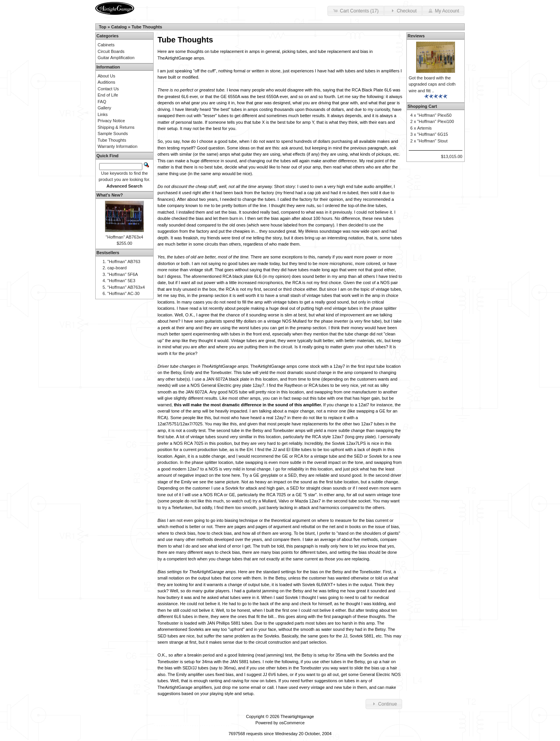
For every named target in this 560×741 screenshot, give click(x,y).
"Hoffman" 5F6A (123, 274)
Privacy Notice (111, 121)
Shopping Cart (422, 106)
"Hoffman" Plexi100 (436, 121)
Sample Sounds (113, 133)
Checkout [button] (403, 11)
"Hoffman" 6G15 (433, 134)
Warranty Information (117, 146)
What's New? (110, 195)
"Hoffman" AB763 (124, 262)
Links (103, 114)
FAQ (102, 102)
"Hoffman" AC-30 (123, 293)
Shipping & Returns (116, 127)
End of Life (108, 95)
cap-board (117, 268)
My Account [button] (443, 11)
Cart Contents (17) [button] (356, 11)
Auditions (106, 82)
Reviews (416, 36)
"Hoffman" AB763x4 (124, 237)
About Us (106, 76)
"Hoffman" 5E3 (121, 281)
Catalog (119, 27)
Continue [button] (384, 704)
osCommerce (292, 723)
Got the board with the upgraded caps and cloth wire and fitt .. (432, 84)
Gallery (104, 108)
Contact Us (108, 89)
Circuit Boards (111, 51)
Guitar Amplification (116, 58)
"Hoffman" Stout (432, 141)
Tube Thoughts (147, 27)
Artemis (424, 128)
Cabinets (106, 45)
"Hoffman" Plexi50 (434, 115)
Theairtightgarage (297, 716)
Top (102, 27)
